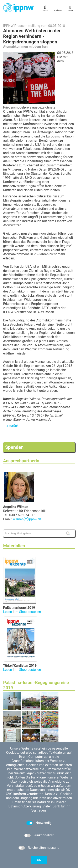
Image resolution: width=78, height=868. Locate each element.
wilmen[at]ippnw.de (27, 519)
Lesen (8, 612)
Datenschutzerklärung (25, 806)
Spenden (14, 447)
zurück (13, 426)
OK (39, 860)
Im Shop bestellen (28, 612)
